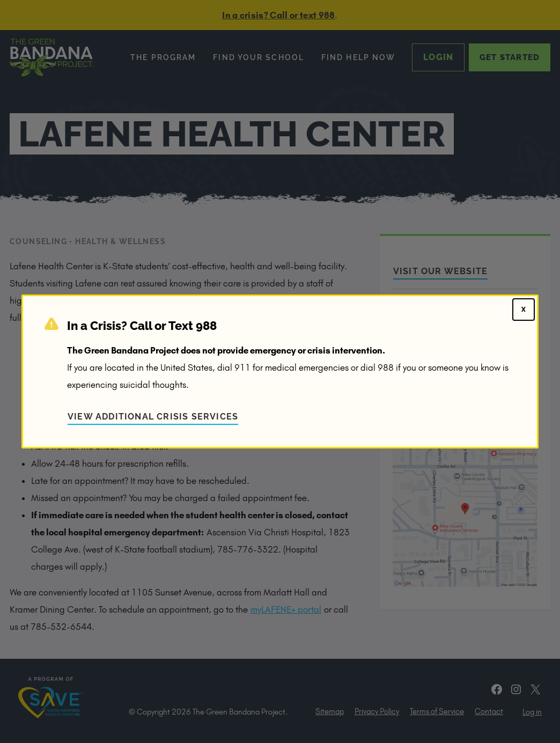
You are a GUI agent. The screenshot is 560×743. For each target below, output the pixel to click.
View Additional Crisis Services (153, 417)
